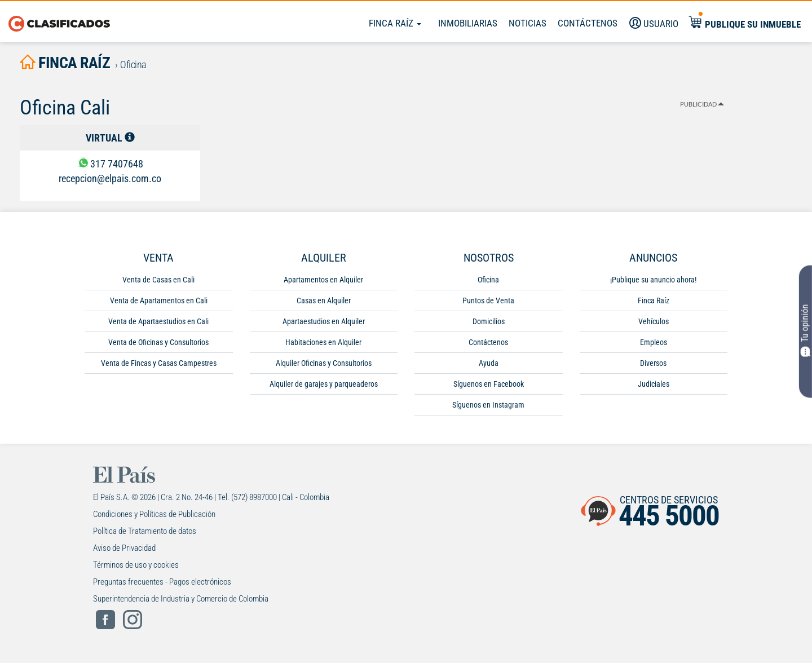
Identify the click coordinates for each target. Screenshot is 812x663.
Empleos (654, 342)
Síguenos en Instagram (488, 405)
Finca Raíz (395, 23)
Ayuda (489, 363)
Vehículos (654, 321)
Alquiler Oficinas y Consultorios (324, 363)
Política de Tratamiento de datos (145, 531)
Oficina (488, 280)
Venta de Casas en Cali (158, 280)
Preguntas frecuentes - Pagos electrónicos (162, 582)
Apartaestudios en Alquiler (324, 321)
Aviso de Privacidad (124, 548)
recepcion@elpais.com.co (110, 178)
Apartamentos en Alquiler (323, 280)
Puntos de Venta (488, 300)
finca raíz (65, 63)
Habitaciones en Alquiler (323, 342)
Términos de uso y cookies (136, 565)
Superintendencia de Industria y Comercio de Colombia (181, 599)
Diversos (653, 363)
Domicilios (489, 321)
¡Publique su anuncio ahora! (653, 280)
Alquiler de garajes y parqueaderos (324, 384)
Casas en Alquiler (324, 300)
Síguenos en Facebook (489, 384)
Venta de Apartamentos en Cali (159, 300)
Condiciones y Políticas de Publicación (154, 514)
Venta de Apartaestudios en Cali (158, 321)
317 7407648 (117, 164)
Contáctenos (488, 342)
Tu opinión (806, 331)
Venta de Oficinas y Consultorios (158, 342)
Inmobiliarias (468, 23)
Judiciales (654, 384)
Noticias (528, 23)
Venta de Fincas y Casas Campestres (159, 363)
